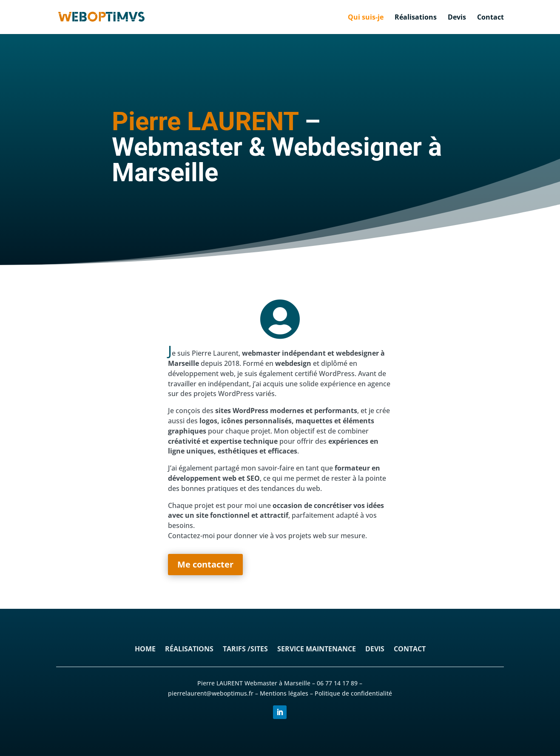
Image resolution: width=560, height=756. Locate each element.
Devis (457, 18)
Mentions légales (284, 693)
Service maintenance (317, 650)
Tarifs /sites (245, 650)
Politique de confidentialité (353, 693)
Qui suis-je (366, 18)
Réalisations (416, 18)
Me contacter (205, 564)
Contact (490, 18)
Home (145, 650)
